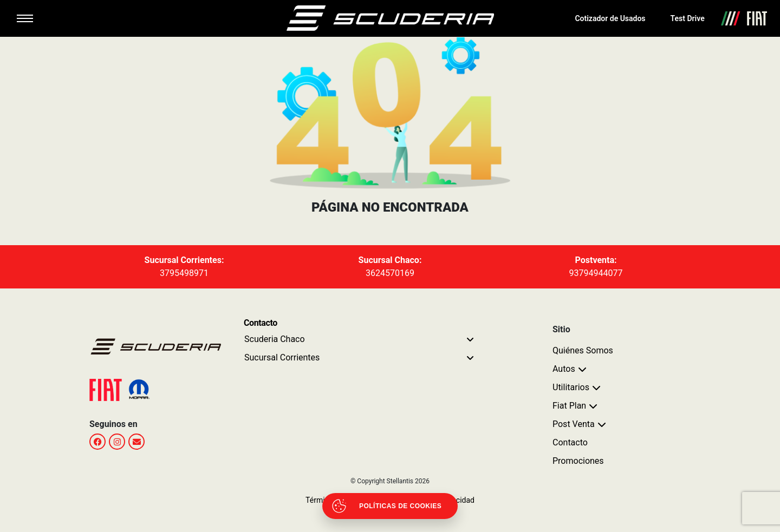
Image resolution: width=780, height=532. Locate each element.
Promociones (578, 461)
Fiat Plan (569, 406)
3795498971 (184, 273)
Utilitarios (571, 387)
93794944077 (596, 273)
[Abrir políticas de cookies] (390, 506)
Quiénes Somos (583, 350)
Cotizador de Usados (610, 18)
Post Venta (574, 424)
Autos (564, 369)
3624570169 (390, 273)
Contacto (570, 442)
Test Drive (688, 18)
